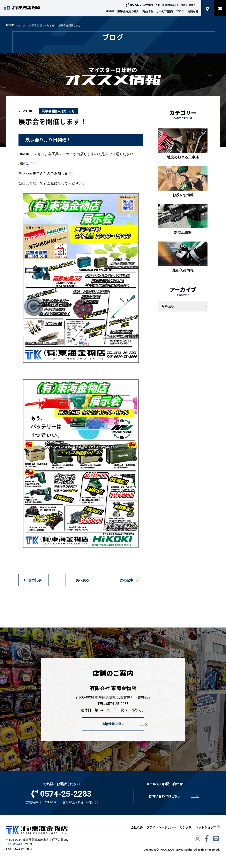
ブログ (180, 11)
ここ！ (35, 164)
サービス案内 (165, 11)
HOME (110, 11)
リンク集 (186, 827)
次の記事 (129, 580)
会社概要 (137, 827)
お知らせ (193, 11)
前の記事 (33, 580)
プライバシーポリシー (161, 827)
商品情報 (148, 11)
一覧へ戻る (81, 580)
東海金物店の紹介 (128, 11)
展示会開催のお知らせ (42, 25)
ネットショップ (206, 827)
